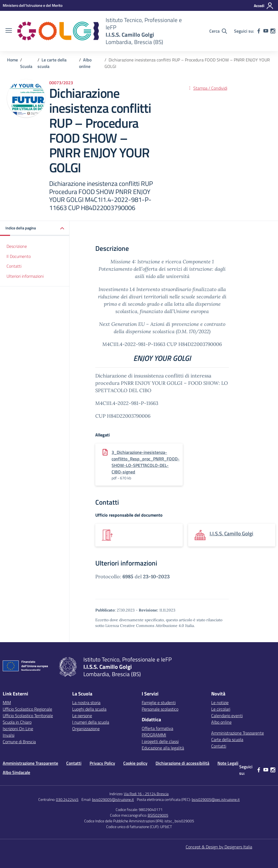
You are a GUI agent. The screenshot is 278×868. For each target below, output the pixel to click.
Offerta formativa (157, 728)
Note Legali (228, 763)
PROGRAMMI (154, 735)
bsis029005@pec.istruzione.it (216, 799)
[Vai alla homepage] (58, 31)
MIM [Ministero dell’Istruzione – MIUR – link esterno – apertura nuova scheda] (7, 702)
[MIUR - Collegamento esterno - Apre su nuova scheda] (33, 5)
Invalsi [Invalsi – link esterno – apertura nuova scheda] (9, 735)
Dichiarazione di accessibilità (182, 763)
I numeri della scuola (91, 722)
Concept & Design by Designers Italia (219, 847)
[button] (35, 228)
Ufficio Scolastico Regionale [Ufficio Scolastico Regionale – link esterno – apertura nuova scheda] (27, 709)
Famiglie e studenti (159, 702)
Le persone (82, 716)
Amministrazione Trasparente (238, 733)
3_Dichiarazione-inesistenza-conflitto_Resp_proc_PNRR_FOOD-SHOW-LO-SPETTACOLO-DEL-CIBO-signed (146, 462)
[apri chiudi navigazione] (9, 31)
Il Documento (19, 256)
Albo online (221, 722)
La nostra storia (86, 702)
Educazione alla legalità (163, 748)
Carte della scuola (227, 739)
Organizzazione (86, 729)
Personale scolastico (160, 709)
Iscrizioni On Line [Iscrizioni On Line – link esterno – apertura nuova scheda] (18, 729)
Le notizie (220, 702)
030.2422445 (67, 799)
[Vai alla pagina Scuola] (26, 66)
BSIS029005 (158, 815)
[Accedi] (264, 6)
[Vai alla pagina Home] (12, 60)
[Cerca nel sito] (218, 31)
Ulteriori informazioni (25, 276)
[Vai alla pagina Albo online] (85, 63)
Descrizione (17, 246)
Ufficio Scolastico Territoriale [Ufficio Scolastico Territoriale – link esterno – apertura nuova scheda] (28, 716)
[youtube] (266, 31)
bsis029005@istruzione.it (113, 799)
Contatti (14, 266)
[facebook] (259, 31)
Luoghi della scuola (89, 709)
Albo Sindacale (16, 772)
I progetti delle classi (160, 741)
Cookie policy (135, 763)
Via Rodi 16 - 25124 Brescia (146, 794)
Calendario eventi (227, 716)
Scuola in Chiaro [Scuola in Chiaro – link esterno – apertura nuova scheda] (17, 722)
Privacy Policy (102, 763)
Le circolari (221, 709)
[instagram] (273, 31)
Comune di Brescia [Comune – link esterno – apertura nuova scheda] (19, 742)
